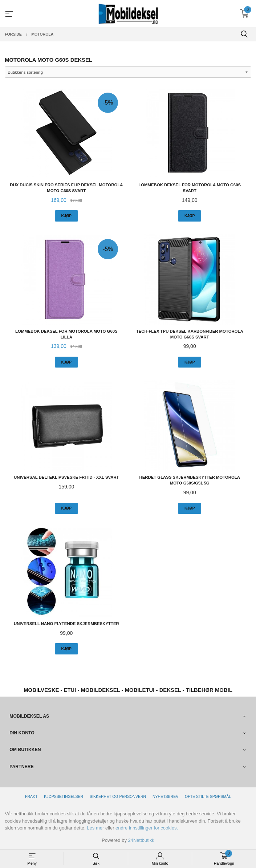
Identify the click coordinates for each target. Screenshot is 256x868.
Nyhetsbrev (165, 796)
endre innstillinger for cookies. (147, 828)
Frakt (31, 796)
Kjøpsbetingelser (64, 796)
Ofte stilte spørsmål (208, 796)
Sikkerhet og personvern (118, 796)
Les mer (95, 828)
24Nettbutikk (141, 840)
